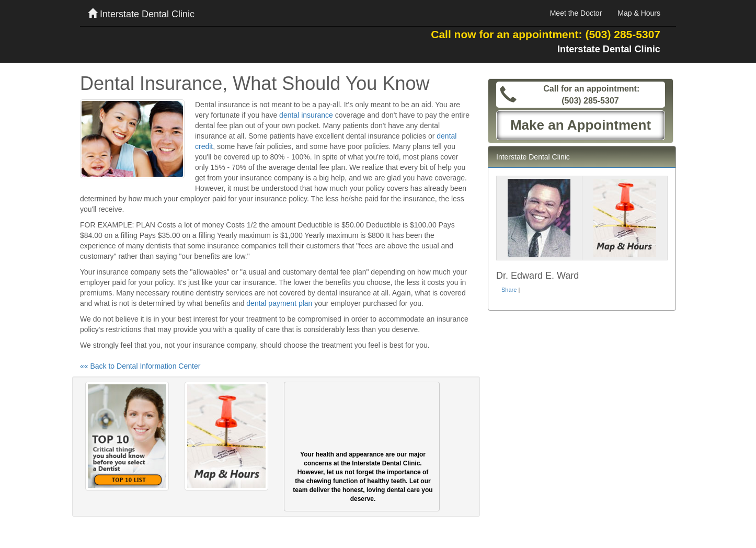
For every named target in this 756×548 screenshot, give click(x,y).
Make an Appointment (581, 125)
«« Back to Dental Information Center (140, 366)
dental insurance (306, 115)
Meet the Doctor (576, 13)
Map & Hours (639, 13)
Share (509, 290)
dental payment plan (279, 303)
